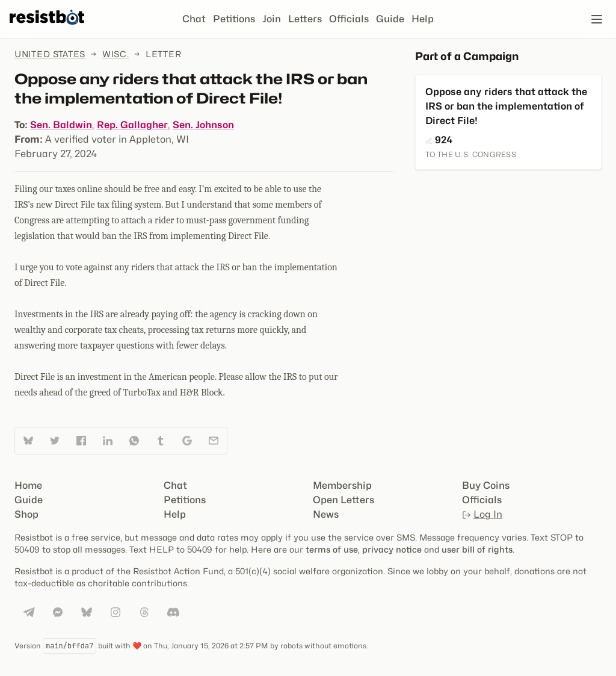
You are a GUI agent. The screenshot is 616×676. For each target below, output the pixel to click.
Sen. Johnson (203, 125)
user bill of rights (477, 549)
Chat (194, 19)
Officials (349, 19)
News (326, 514)
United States (50, 54)
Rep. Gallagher (132, 125)
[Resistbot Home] (47, 29)
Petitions (234, 19)
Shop (26, 514)
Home (28, 485)
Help (423, 19)
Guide (390, 19)
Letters (305, 19)
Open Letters (343, 500)
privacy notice (392, 549)
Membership (342, 485)
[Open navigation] (597, 19)
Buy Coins (486, 485)
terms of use (332, 549)
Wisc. (116, 54)
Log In (482, 514)
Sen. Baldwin (61, 125)
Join (272, 19)
